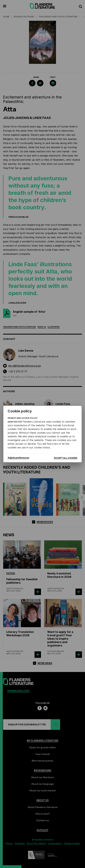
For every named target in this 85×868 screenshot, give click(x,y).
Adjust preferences (18, 458)
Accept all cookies (66, 458)
